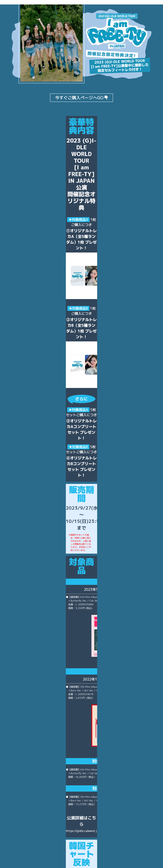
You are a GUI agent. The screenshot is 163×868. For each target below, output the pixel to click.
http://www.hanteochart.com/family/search (102, 750)
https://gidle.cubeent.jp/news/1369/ (82, 665)
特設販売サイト (82, 806)
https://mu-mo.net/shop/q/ (81, 842)
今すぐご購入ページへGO (81, 98)
